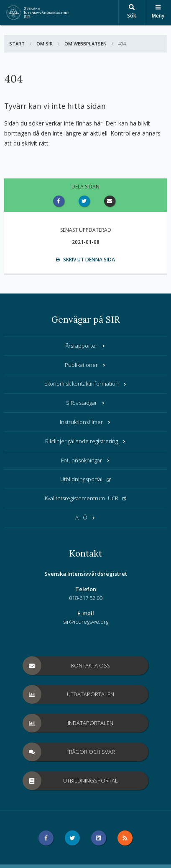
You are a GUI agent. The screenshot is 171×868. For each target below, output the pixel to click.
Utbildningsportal (85, 479)
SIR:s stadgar (86, 403)
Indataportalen (68, 723)
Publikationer (85, 365)
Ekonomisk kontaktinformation (86, 384)
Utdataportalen (69, 694)
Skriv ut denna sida (85, 260)
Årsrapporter (86, 346)
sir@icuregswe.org (86, 622)
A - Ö (85, 517)
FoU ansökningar (86, 460)
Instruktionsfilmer (85, 422)
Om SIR (45, 44)
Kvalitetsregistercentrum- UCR (86, 498)
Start (17, 44)
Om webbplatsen (85, 44)
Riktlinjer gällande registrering (86, 441)
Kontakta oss (67, 666)
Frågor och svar (69, 752)
